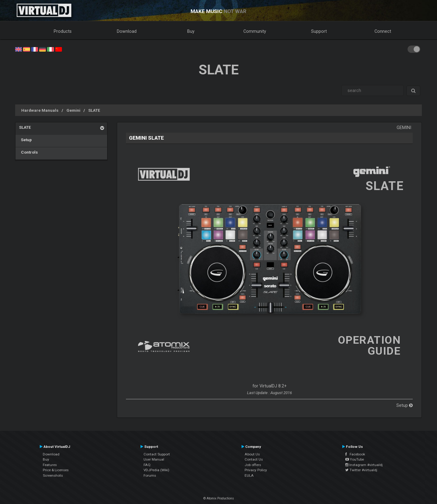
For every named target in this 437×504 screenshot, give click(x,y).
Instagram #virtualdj (364, 465)
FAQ (147, 465)
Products (63, 31)
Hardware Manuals (40, 110)
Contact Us (254, 459)
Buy (191, 31)
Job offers (253, 465)
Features (50, 465)
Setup (25, 140)
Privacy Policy (256, 470)
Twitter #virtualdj (361, 470)
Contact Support (157, 454)
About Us (252, 454)
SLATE (94, 110)
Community (255, 31)
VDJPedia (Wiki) (156, 470)
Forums (150, 475)
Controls (29, 152)
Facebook (355, 454)
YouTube (355, 459)
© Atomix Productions (219, 498)
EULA (249, 475)
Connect (383, 31)
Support (319, 31)
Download (127, 31)
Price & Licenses (56, 470)
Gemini (73, 110)
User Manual (154, 459)
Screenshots (53, 475)
